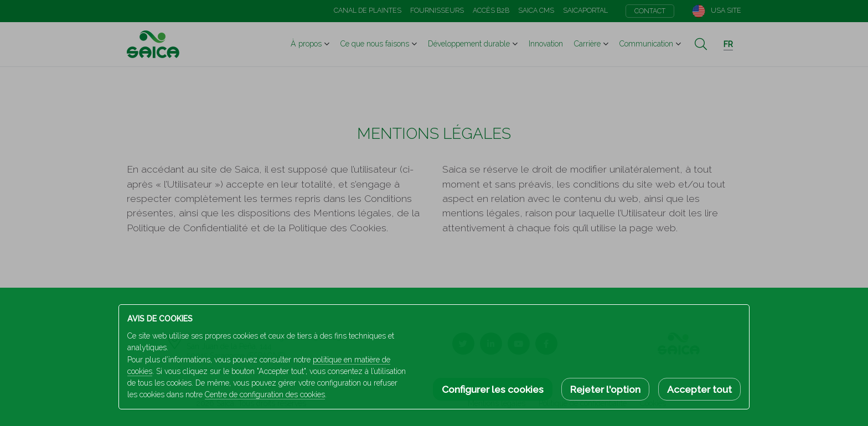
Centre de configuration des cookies (265, 394)
